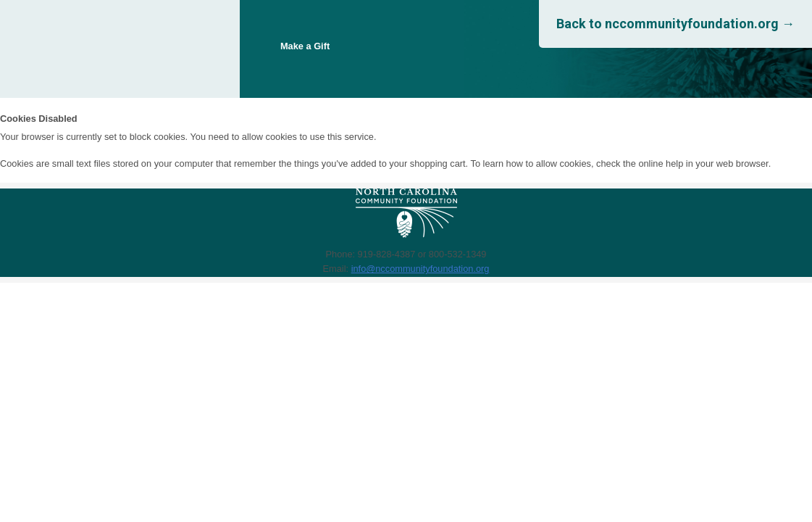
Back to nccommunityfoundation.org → (675, 24)
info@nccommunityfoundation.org (420, 269)
